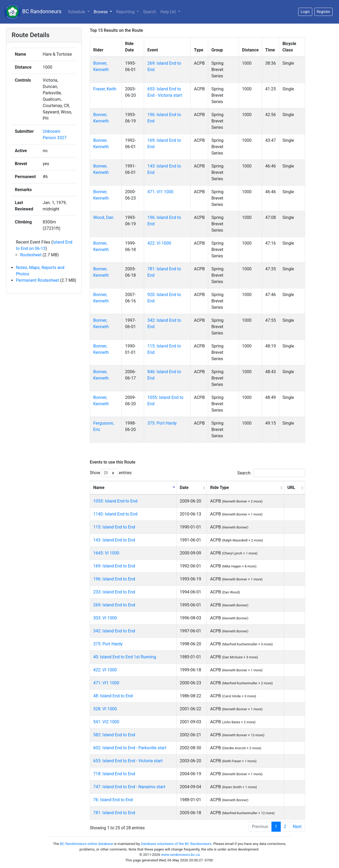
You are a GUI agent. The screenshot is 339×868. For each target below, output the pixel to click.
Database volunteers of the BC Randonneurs (176, 844)
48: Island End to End (113, 696)
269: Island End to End (114, 605)
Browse (101, 12)
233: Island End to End (114, 592)
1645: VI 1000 (106, 553)
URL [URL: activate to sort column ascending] (291, 488)
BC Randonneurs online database (86, 844)
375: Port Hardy (162, 423)
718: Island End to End (114, 774)
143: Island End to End (114, 540)
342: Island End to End (114, 631)
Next (297, 827)
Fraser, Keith (105, 89)
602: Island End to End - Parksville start (130, 748)
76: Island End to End (113, 800)
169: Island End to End (114, 566)
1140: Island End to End (115, 514)
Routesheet (31, 255)
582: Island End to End (114, 735)
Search (150, 12)
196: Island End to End (114, 579)
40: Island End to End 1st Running (125, 657)
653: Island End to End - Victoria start (128, 761)
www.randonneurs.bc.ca (180, 854)
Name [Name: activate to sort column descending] (99, 488)
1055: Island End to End (115, 501)
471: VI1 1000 (160, 192)
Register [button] (324, 12)
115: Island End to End (114, 527)
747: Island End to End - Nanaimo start (129, 787)
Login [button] (305, 12)
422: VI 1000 (159, 243)
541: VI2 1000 (106, 722)
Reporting (126, 12)
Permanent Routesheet (37, 280)
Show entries (111, 473)
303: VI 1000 (105, 618)
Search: (271, 473)
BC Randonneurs (33, 12)
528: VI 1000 (105, 709)
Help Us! (169, 12)
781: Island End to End (114, 813)
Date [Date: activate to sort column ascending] (184, 488)
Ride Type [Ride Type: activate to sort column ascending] (219, 488)
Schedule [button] (77, 12)
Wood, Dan (103, 217)
